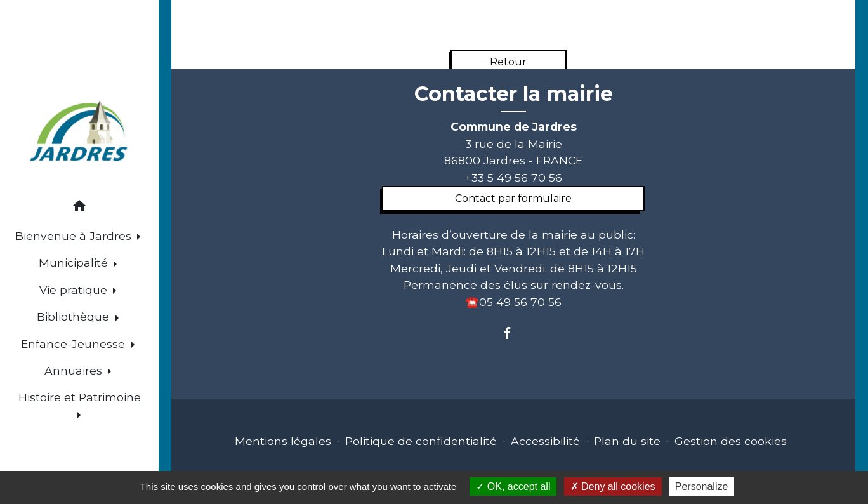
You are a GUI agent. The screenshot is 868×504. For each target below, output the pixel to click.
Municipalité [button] (75, 262)
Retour (508, 62)
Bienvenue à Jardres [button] (75, 236)
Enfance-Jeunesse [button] (75, 344)
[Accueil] (80, 132)
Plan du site (627, 441)
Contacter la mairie (514, 94)
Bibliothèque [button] (75, 316)
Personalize (702, 487)
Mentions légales (283, 441)
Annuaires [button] (75, 370)
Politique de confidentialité (421, 441)
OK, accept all (513, 487)
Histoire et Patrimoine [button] (80, 397)
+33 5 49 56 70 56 (513, 177)
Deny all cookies (613, 487)
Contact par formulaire (513, 198)
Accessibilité (545, 441)
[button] (79, 208)
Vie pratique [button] (75, 290)
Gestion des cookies (731, 441)
